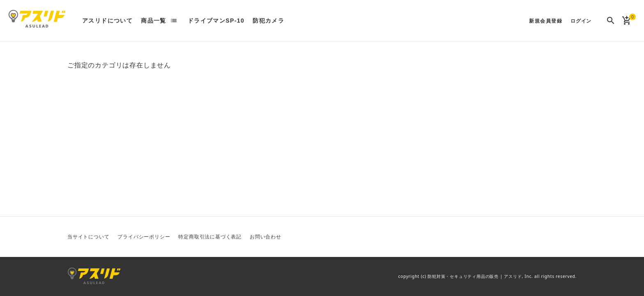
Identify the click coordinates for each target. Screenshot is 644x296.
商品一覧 (154, 21)
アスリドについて (107, 21)
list (174, 21)
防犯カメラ (268, 21)
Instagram (570, 237)
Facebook (550, 237)
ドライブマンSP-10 (216, 21)
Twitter (530, 237)
